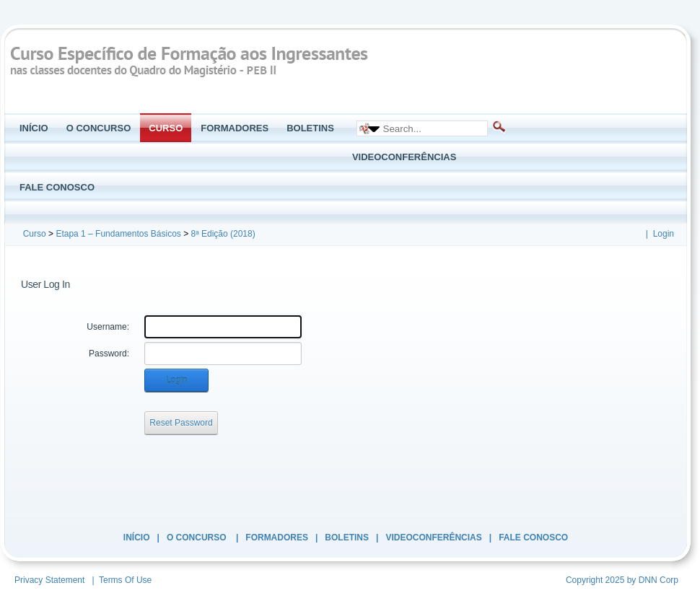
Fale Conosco (533, 538)
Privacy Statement (49, 580)
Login (664, 234)
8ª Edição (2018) (223, 234)
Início (137, 538)
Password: (109, 354)
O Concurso (198, 538)
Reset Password (181, 423)
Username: (108, 327)
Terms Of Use (125, 580)
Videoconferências (433, 538)
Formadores (277, 538)
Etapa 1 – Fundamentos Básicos (118, 234)
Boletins (347, 538)
